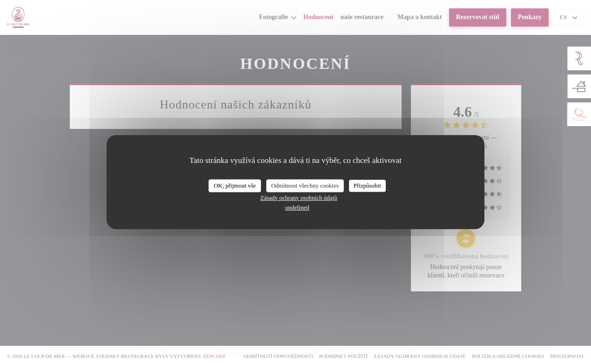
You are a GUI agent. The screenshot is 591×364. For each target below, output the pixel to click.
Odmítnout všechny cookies (305, 185)
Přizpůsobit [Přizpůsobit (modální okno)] (367, 185)
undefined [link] (297, 207)
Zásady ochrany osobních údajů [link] (299, 198)
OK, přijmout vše (235, 185)
